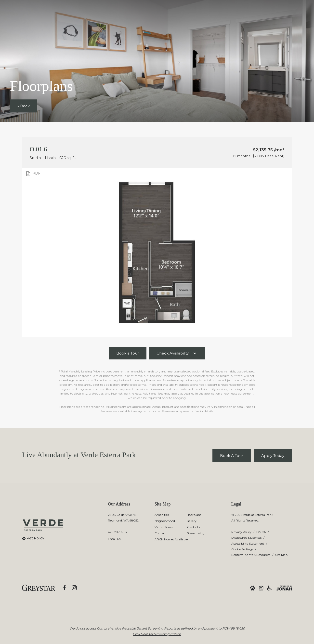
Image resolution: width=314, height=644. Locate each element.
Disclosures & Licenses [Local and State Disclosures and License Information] (246, 538)
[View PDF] (33, 174)
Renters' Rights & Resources (251, 555)
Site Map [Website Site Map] (281, 555)
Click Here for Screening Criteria (157, 634)
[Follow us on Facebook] (65, 588)
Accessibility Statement (248, 543)
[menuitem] (167, 515)
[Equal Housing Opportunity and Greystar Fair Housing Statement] (261, 588)
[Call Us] (123, 532)
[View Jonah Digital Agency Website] (284, 588)
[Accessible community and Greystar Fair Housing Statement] (269, 588)
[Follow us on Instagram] (74, 588)
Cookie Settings (242, 549)
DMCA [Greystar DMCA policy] (261, 532)
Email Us (114, 539)
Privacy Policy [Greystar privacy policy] (241, 532)
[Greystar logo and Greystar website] (39, 588)
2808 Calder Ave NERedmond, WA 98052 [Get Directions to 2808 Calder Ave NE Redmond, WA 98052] (123, 518)
